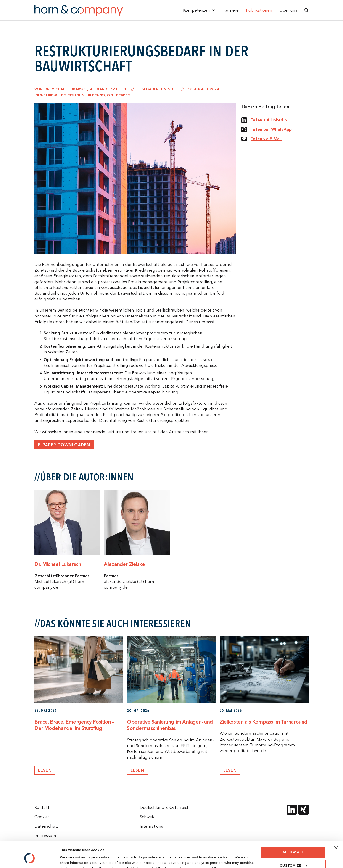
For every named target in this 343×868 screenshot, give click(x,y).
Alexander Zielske (124, 564)
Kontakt (42, 807)
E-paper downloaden (64, 445)
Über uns (288, 10)
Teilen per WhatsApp (266, 129)
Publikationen (259, 10)
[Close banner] (336, 826)
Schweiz (147, 817)
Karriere (231, 10)
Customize (293, 844)
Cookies (42, 817)
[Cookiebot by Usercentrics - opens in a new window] (30, 859)
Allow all (293, 830)
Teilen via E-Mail (261, 139)
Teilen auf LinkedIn (264, 120)
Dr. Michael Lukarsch (58, 564)
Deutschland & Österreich (165, 807)
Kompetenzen (197, 10)
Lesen (45, 770)
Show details (70, 859)
